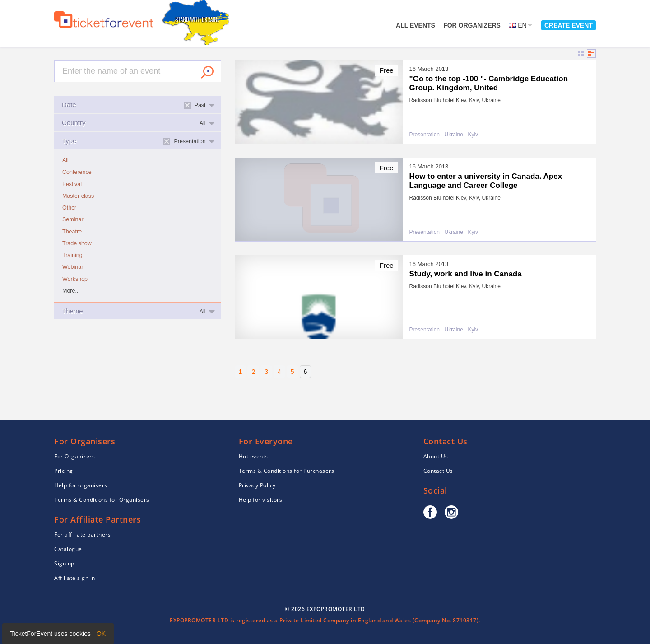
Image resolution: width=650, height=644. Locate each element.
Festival (72, 184)
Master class (78, 196)
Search (207, 72)
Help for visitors (261, 500)
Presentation (425, 135)
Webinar (73, 267)
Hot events (253, 456)
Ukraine (454, 135)
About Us (436, 456)
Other (69, 208)
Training (72, 255)
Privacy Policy (257, 485)
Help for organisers (81, 485)
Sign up (64, 563)
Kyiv (473, 135)
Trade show (77, 243)
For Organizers (472, 25)
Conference (77, 172)
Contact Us (438, 471)
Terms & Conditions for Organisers (102, 500)
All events (416, 25)
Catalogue (68, 549)
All (65, 160)
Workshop (75, 279)
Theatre (72, 232)
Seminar (73, 219)
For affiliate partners (82, 534)
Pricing (64, 471)
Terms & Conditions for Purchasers (287, 471)
